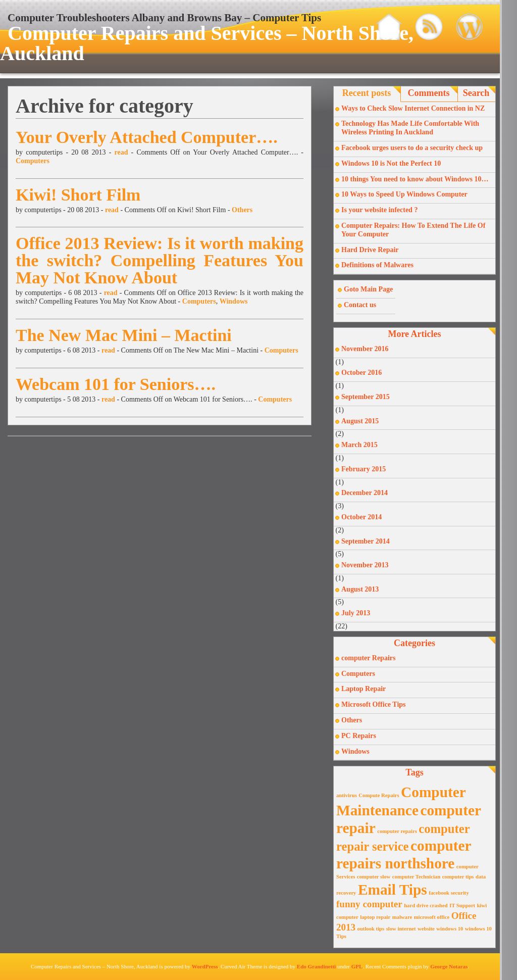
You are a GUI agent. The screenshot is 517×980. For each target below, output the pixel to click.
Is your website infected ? (379, 210)
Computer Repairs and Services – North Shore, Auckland (207, 43)
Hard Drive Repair (370, 250)
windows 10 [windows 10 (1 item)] (450, 929)
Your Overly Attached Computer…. (147, 137)
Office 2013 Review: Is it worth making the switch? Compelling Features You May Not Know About (160, 260)
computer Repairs (368, 658)
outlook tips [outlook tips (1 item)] (371, 929)
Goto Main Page (368, 289)
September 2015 (366, 397)
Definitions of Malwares (377, 265)
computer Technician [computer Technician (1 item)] (416, 877)
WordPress (205, 966)
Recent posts (367, 93)
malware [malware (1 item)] (402, 917)
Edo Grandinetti (316, 966)
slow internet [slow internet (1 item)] (401, 929)
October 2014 (361, 517)
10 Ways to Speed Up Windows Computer (404, 194)
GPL (357, 966)
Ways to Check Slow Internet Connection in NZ (413, 108)
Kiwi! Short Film (78, 195)
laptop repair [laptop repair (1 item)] (375, 917)
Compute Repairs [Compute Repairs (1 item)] (379, 795)
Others (242, 210)
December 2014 (365, 493)
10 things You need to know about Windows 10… (415, 179)
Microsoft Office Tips (374, 704)
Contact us (360, 305)
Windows (234, 301)
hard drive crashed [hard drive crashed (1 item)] (426, 905)
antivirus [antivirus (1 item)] (347, 795)
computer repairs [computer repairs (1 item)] (397, 831)
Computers (33, 161)
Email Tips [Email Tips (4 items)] (393, 890)
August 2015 (360, 421)
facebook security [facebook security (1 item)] (449, 893)
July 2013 (356, 613)
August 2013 (360, 589)
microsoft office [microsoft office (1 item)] (432, 917)
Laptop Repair (364, 689)
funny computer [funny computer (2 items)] (369, 904)
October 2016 (361, 373)
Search (476, 93)
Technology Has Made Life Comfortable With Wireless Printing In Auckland (410, 128)
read (121, 152)
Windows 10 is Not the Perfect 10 (391, 163)
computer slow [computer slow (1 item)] (374, 877)
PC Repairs (359, 736)
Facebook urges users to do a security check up (412, 148)
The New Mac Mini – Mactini (124, 335)
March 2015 (359, 445)
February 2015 (364, 469)
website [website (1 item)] (426, 929)
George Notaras (449, 966)
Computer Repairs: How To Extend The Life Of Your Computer (413, 230)
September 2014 (366, 541)
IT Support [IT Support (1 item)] (462, 905)
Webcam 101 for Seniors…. (116, 384)
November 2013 (365, 565)
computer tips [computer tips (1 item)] (458, 877)
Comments (429, 93)
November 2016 (365, 349)
